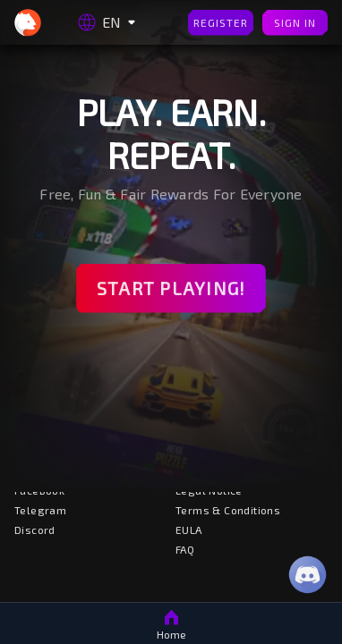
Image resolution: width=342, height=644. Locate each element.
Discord (35, 530)
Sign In (295, 23)
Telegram (40, 510)
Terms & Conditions (228, 510)
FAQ (185, 549)
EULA (189, 530)
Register (221, 23)
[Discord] (308, 575)
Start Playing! (171, 288)
